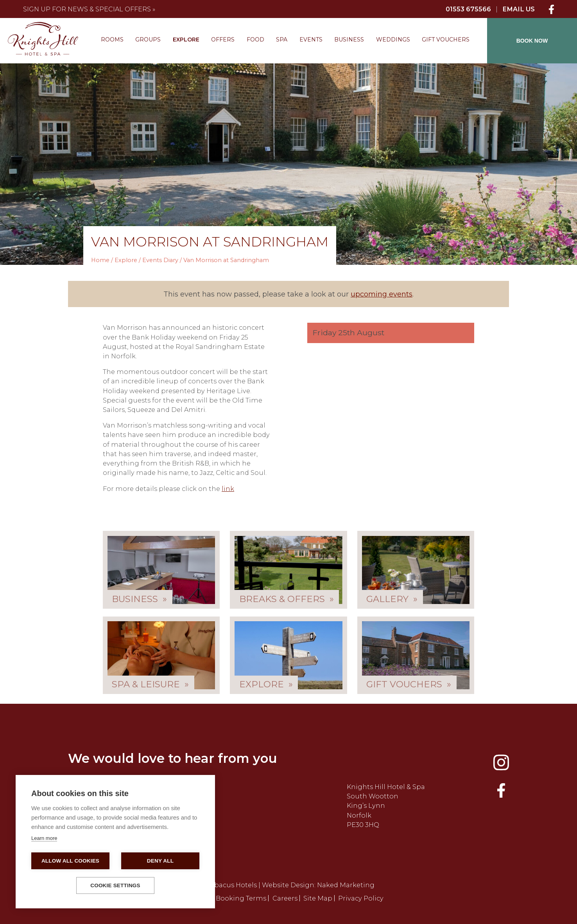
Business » (139, 599)
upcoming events (382, 294)
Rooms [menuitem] (112, 40)
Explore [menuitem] (186, 40)
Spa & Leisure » (150, 684)
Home (100, 260)
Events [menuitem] (311, 40)
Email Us (519, 9)
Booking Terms (241, 898)
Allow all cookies (70, 861)
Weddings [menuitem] (393, 40)
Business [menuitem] (349, 40)
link (228, 489)
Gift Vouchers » (409, 684)
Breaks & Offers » (287, 599)
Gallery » (392, 599)
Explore (126, 260)
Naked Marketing (346, 885)
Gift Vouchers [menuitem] (446, 40)
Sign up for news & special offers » (89, 9)
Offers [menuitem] (223, 40)
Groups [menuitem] (148, 40)
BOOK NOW (532, 41)
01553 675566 (468, 9)
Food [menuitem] (255, 40)
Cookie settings (115, 885)
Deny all (160, 861)
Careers (285, 898)
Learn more (44, 838)
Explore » (266, 684)
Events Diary (160, 260)
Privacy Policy (361, 898)
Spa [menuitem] (282, 40)
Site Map (318, 898)
